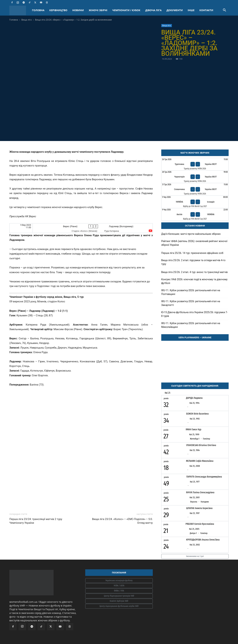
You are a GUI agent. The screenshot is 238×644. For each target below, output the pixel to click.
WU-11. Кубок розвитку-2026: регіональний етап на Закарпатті (191, 303)
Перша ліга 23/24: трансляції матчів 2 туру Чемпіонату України (36, 521)
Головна (14, 20)
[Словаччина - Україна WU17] (195, 189)
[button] (224, 11)
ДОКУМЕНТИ (175, 10)
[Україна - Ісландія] (195, 202)
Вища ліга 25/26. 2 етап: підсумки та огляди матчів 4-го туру (193, 262)
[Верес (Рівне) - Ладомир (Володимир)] (81, 228)
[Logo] (19, 10)
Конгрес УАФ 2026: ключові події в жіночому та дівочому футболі (194, 281)
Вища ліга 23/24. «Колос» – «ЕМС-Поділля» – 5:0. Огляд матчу (122, 521)
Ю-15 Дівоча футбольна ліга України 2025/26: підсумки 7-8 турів (195, 314)
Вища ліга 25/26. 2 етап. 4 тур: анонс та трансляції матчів (195, 272)
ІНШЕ (191, 10)
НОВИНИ (78, 10)
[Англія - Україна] (195, 214)
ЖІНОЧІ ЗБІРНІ (98, 10)
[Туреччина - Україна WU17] (195, 164)
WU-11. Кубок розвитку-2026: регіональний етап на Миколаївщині (191, 325)
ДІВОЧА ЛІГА (153, 10)
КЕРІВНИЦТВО (58, 10)
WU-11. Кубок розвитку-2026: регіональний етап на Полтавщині (191, 292)
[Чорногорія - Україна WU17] (195, 177)
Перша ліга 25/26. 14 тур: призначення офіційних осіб (192, 253)
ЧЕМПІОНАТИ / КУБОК (126, 10)
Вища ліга (27, 20)
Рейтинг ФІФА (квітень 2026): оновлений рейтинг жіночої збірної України (194, 243)
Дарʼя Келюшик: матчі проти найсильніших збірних (191, 234)
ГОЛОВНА (38, 10)
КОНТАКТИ (206, 10)
